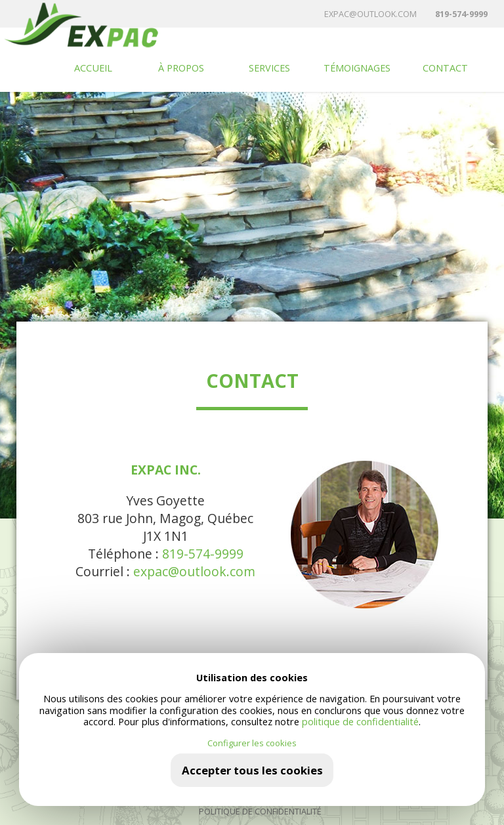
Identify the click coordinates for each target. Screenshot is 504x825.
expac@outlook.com (370, 14)
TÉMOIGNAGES (357, 68)
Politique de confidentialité (260, 812)
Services (269, 68)
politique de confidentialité (360, 721)
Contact (445, 68)
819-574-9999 (461, 14)
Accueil (93, 68)
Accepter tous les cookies (252, 770)
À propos (181, 68)
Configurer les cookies (252, 743)
